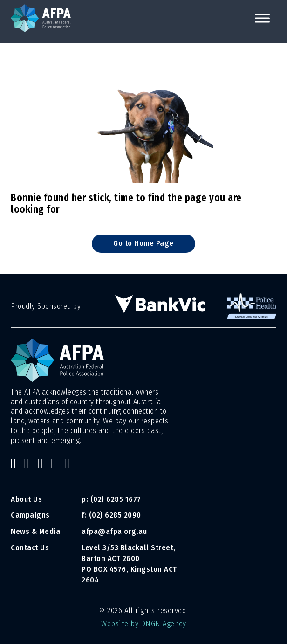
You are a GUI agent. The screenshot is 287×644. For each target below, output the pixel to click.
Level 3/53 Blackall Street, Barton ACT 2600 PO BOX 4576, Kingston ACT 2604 (129, 564)
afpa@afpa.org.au (114, 531)
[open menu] (262, 18)
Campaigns (30, 515)
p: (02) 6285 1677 (112, 499)
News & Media (35, 531)
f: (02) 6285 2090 (111, 515)
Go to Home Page (143, 243)
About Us (26, 499)
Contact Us (30, 548)
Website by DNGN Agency (143, 624)
